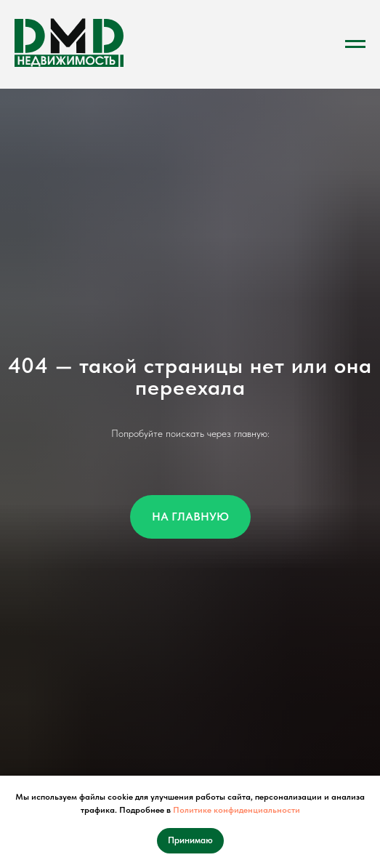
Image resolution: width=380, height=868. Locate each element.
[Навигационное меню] (355, 44)
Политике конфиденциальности (237, 810)
